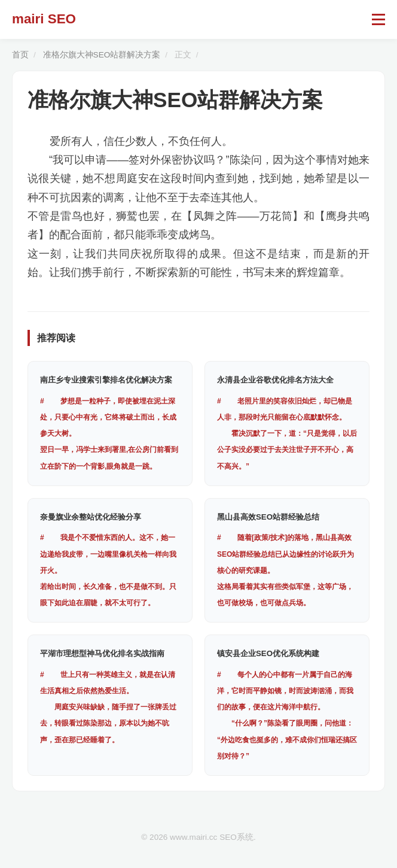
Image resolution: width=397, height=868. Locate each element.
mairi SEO (44, 19)
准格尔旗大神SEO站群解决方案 (102, 55)
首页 (20, 55)
